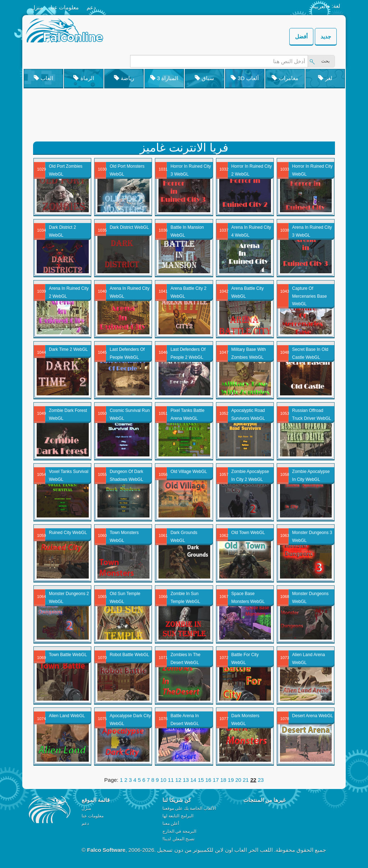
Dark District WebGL (129, 227)
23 (261, 780)
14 (194, 780)
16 (208, 780)
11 (171, 780)
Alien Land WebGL (67, 716)
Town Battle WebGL (68, 655)
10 (163, 780)
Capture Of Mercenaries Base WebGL (310, 296)
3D (245, 78)
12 (178, 780)
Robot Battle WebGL (129, 655)
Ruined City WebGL (68, 533)
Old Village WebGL (189, 472)
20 (238, 780)
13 (186, 780)
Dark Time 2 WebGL (68, 349)
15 (201, 780)
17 (216, 780)
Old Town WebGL (248, 533)
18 (223, 780)
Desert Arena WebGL (313, 716)
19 (231, 780)
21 (246, 780)
